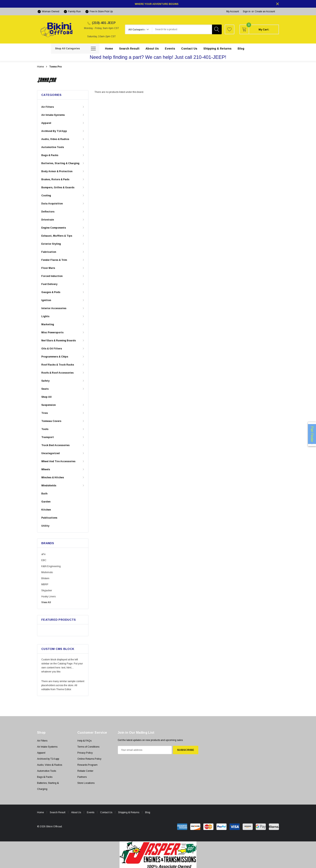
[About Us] (152, 49)
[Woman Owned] (48, 11)
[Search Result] (129, 49)
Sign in (247, 11)
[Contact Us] (189, 49)
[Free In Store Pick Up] (99, 11)
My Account (233, 11)
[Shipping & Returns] (217, 49)
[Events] (170, 49)
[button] (158, 855)
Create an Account (265, 11)
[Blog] (241, 49)
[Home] (109, 49)
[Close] (278, 4)
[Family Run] (72, 11)
